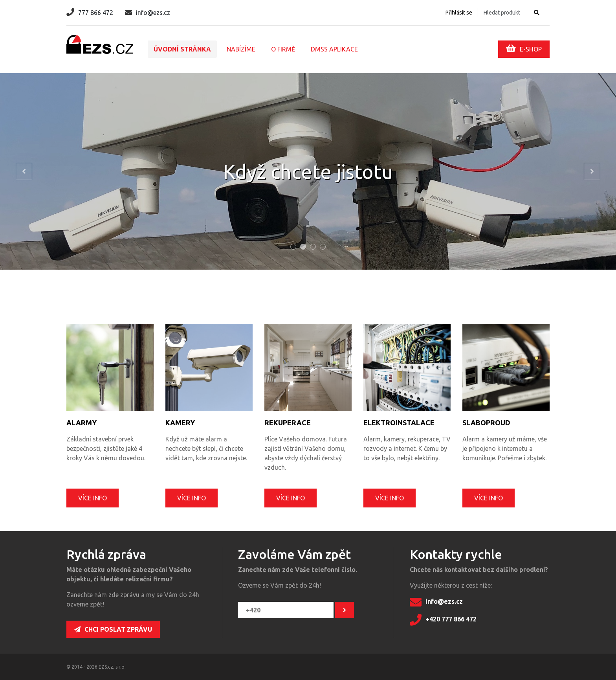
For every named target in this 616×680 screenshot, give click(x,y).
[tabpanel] (308, 171)
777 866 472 (90, 13)
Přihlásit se (459, 13)
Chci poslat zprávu (113, 629)
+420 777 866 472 (443, 620)
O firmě (283, 49)
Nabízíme (241, 49)
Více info (93, 498)
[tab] (293, 247)
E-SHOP (524, 48)
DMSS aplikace (334, 49)
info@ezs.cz (148, 13)
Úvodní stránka (182, 49)
